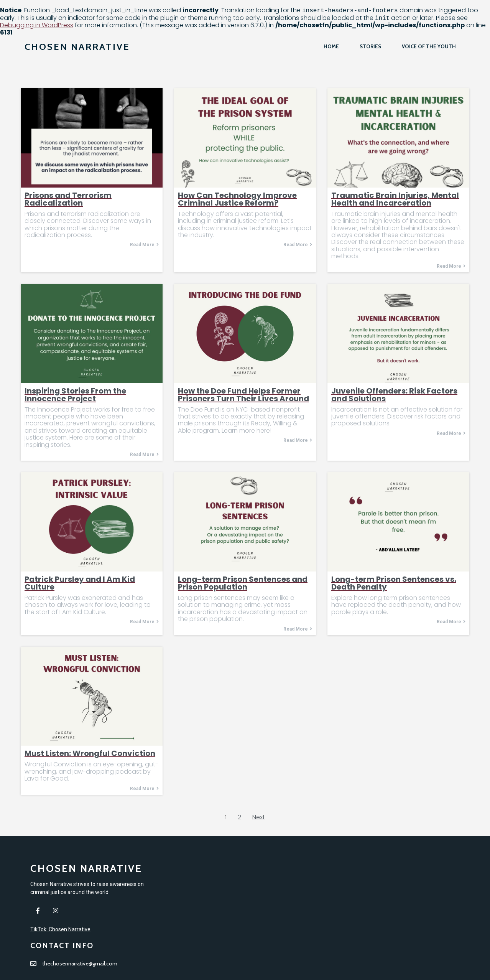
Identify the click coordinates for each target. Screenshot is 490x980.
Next (259, 817)
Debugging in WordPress (37, 25)
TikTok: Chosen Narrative (60, 949)
